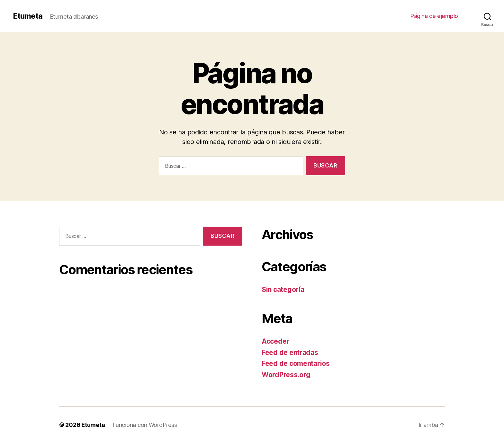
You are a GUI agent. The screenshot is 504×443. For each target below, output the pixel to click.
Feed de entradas (290, 353)
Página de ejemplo (434, 16)
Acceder (275, 341)
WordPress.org (286, 375)
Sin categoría (283, 289)
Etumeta (28, 16)
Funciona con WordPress (145, 425)
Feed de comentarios (296, 363)
